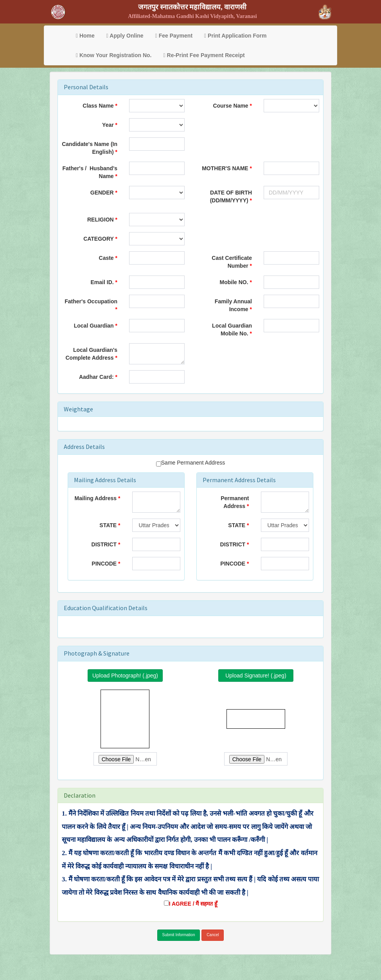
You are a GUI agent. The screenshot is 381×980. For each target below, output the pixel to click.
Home (85, 36)
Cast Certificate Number (232, 262)
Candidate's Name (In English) (90, 148)
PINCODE (104, 564)
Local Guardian (95, 326)
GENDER (102, 193)
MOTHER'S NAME (225, 168)
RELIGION (101, 220)
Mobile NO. (234, 282)
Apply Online (125, 36)
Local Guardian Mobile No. (232, 330)
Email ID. (102, 282)
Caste (106, 258)
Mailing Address (96, 498)
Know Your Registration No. (114, 55)
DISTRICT (104, 544)
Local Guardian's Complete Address (91, 354)
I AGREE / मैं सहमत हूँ (193, 904)
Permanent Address (235, 502)
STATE (108, 525)
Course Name (230, 106)
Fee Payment (174, 36)
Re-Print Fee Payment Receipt (204, 55)
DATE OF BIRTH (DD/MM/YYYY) (231, 196)
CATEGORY (99, 239)
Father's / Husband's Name (90, 172)
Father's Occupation (91, 301)
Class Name (98, 106)
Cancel (213, 935)
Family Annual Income (233, 305)
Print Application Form (235, 36)
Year (108, 125)
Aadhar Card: (97, 377)
